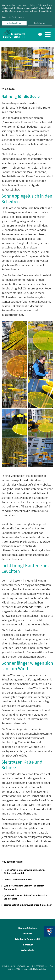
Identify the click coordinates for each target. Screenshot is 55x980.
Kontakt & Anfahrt (27, 928)
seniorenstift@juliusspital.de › (34, 969)
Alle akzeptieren (14, 23)
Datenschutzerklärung (42, 11)
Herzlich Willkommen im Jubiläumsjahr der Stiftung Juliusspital (25, 871)
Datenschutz (28, 950)
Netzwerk (27, 933)
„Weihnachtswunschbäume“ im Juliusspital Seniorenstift (25, 897)
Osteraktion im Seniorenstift (18, 879)
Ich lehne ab (40, 23)
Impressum (27, 945)
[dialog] (27, 14)
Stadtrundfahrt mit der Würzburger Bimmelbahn (28, 905)
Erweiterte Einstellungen (13, 17)
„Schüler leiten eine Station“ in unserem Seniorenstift (24, 887)
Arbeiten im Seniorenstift (27, 939)
